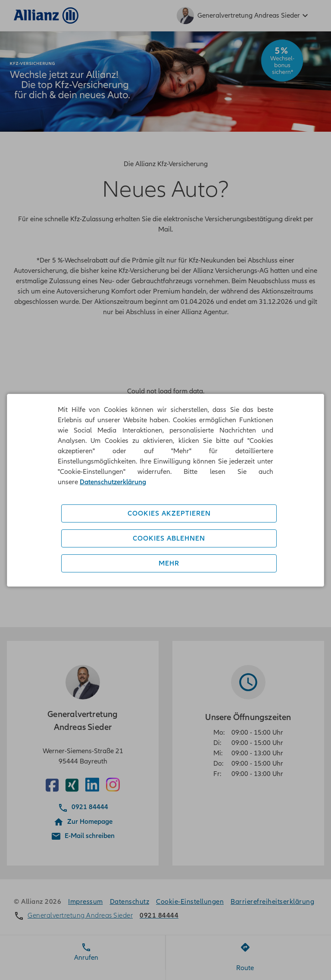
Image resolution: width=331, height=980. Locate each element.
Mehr (169, 563)
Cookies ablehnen (169, 538)
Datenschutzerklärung (113, 482)
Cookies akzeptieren (169, 513)
